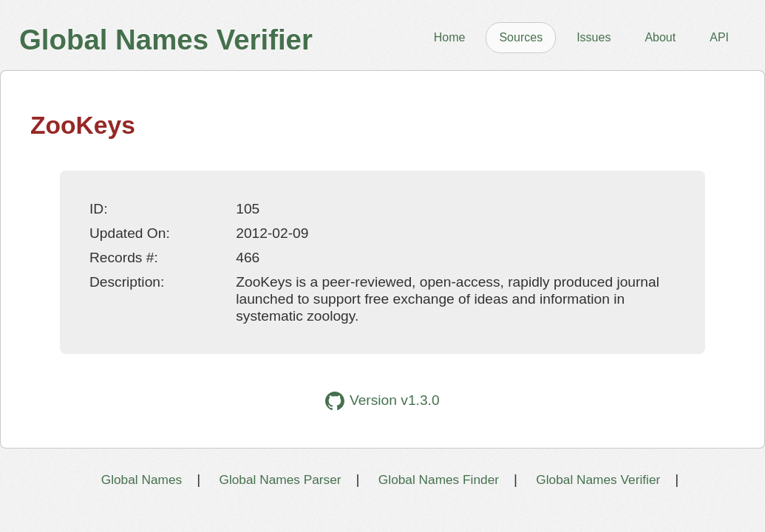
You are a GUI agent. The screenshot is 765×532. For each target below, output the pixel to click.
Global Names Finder (439, 480)
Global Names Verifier (598, 480)
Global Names (142, 480)
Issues (594, 37)
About (660, 37)
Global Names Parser (280, 480)
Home (450, 37)
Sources (521, 37)
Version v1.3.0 (382, 401)
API (719, 37)
